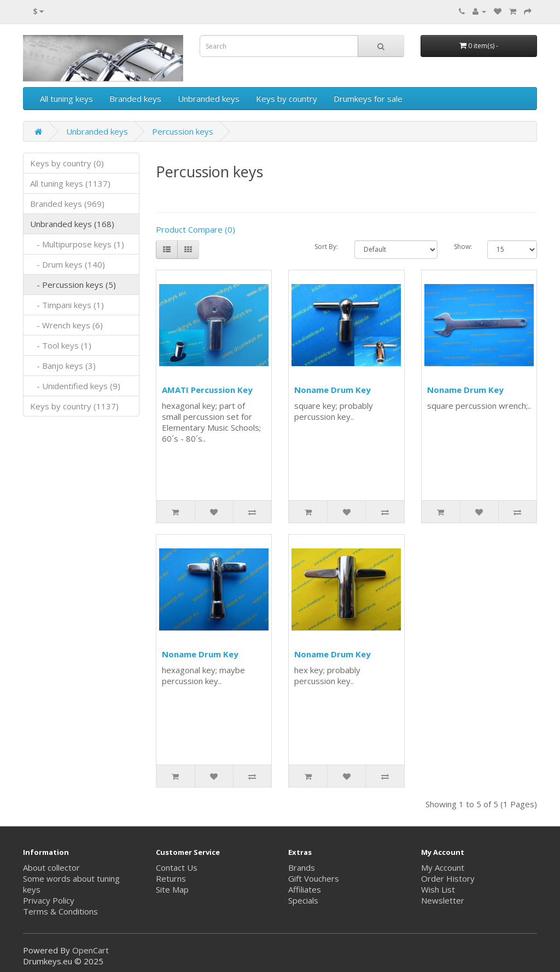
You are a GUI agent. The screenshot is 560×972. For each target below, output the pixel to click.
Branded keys (135, 99)
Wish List (438, 889)
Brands (302, 867)
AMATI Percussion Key (207, 390)
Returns (171, 878)
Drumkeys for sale (368, 99)
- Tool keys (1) (61, 345)
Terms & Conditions (60, 911)
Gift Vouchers (314, 878)
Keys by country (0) (67, 163)
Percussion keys (183, 131)
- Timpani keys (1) (67, 305)
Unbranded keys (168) (72, 224)
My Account (443, 867)
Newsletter (443, 900)
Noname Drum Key (332, 390)
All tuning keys (66, 99)
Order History (448, 878)
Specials (303, 900)
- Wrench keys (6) (66, 325)
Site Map (172, 889)
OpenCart (91, 950)
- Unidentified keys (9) (75, 386)
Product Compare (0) (196, 229)
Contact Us (177, 867)
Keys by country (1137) (74, 406)
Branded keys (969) (67, 204)
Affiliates (305, 889)
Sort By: (326, 247)
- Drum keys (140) (68, 264)
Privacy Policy (49, 900)
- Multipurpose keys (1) (77, 244)
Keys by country (287, 99)
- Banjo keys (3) (63, 366)
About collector (51, 867)
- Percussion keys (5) (73, 285)
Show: (462, 247)
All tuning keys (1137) (70, 183)
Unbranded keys (209, 99)
